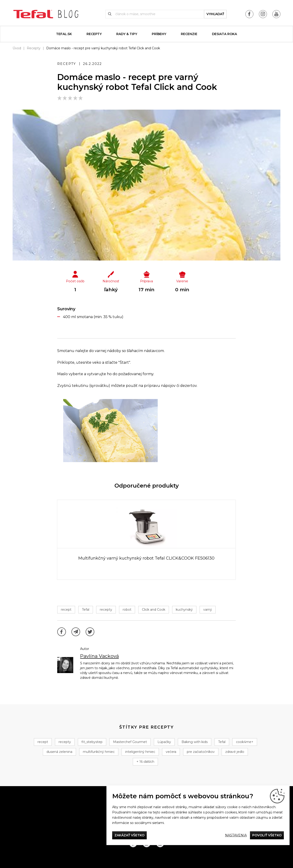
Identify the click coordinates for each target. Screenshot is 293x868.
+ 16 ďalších (145, 762)
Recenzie (189, 34)
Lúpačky (164, 742)
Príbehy (159, 34)
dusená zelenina (59, 752)
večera (171, 752)
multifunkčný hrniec (99, 752)
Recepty (94, 34)
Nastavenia (236, 835)
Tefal (86, 610)
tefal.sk (64, 34)
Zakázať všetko (129, 835)
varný (208, 610)
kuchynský (184, 610)
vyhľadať (215, 14)
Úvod (17, 48)
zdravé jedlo (235, 752)
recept (66, 610)
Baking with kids (195, 742)
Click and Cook (154, 610)
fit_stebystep (92, 742)
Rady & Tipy (127, 34)
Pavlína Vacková (99, 656)
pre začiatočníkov (201, 752)
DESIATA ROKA (224, 34)
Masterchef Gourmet (130, 742)
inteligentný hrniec (140, 752)
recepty (106, 610)
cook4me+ (245, 742)
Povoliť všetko (267, 835)
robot (127, 610)
